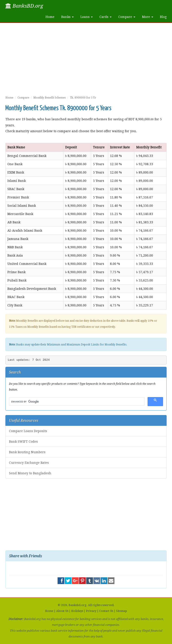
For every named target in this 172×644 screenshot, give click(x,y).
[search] (76, 402)
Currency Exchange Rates (29, 463)
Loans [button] (87, 17)
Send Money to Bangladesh (30, 473)
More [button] (148, 17)
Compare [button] (127, 17)
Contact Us (106, 611)
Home (50, 17)
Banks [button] (67, 17)
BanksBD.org (24, 6)
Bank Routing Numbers (27, 452)
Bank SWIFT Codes (23, 442)
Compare (23, 98)
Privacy (91, 611)
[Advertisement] (86, 61)
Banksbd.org (77, 605)
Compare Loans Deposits (28, 431)
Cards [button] (105, 17)
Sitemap (121, 611)
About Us (62, 611)
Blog (163, 17)
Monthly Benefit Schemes (49, 98)
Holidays (77, 611)
